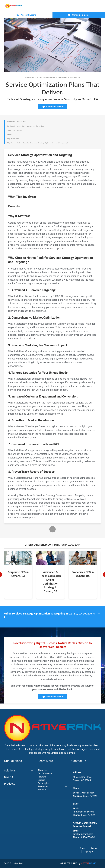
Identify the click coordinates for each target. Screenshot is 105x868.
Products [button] (10, 784)
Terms (94, 848)
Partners (42, 777)
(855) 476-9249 (90, 796)
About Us (42, 770)
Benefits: (11, 134)
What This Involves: (15, 130)
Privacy (83, 848)
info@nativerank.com (83, 812)
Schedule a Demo (79, 15)
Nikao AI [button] (9, 777)
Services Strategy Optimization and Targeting (25, 126)
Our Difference (45, 773)
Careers (41, 780)
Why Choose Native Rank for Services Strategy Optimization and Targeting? (37, 143)
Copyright (88, 852)
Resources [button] (43, 786)
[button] (100, 6)
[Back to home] (14, 6)
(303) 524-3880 (87, 793)
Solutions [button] (10, 771)
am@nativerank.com (83, 834)
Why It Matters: (13, 139)
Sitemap (42, 790)
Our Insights (44, 783)
